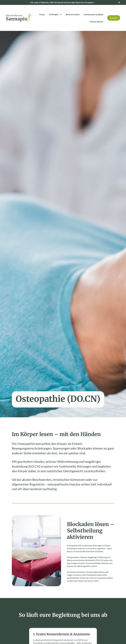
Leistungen (54, 14)
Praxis (42, 14)
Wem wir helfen (73, 14)
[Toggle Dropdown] (61, 14)
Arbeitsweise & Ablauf (93, 14)
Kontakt (114, 18)
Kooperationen (97, 22)
